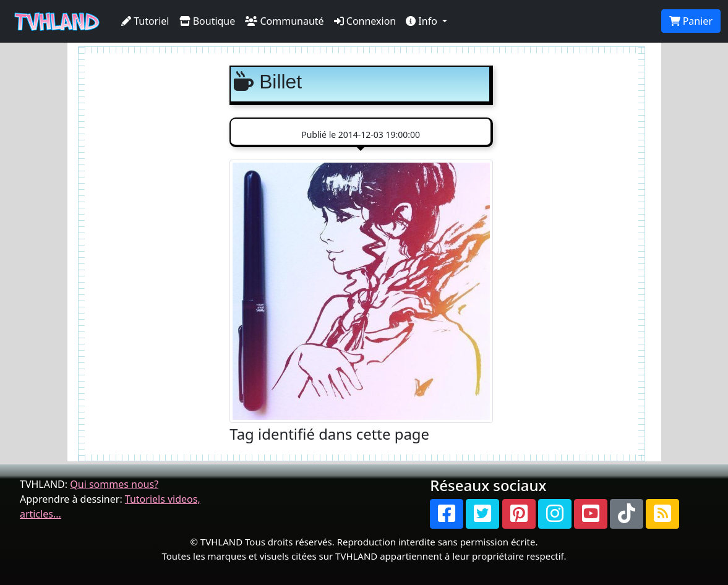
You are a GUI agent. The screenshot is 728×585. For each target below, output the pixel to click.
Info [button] (423, 21)
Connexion (365, 21)
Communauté (284, 21)
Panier (691, 21)
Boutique (208, 21)
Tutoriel (145, 21)
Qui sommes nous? (114, 484)
